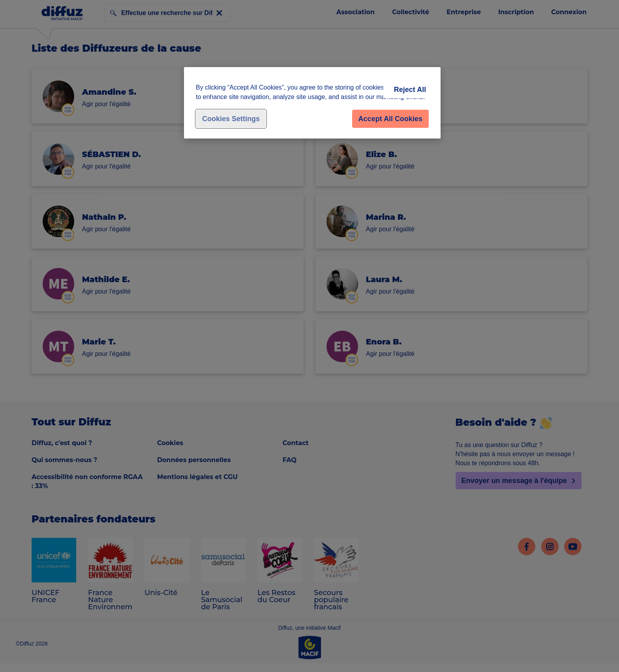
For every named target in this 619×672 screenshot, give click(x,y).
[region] (312, 103)
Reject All (410, 90)
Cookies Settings (231, 119)
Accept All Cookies (390, 119)
